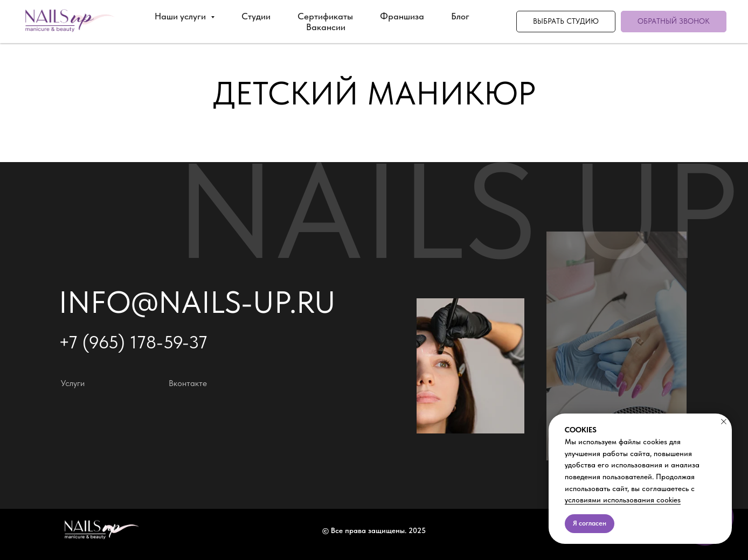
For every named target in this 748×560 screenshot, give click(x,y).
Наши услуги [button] (181, 16)
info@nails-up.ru (197, 302)
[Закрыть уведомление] (724, 422)
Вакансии (326, 27)
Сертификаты (325, 16)
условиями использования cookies (623, 500)
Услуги (73, 383)
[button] (674, 22)
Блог (460, 16)
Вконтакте (188, 383)
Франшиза (402, 16)
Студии (256, 16)
